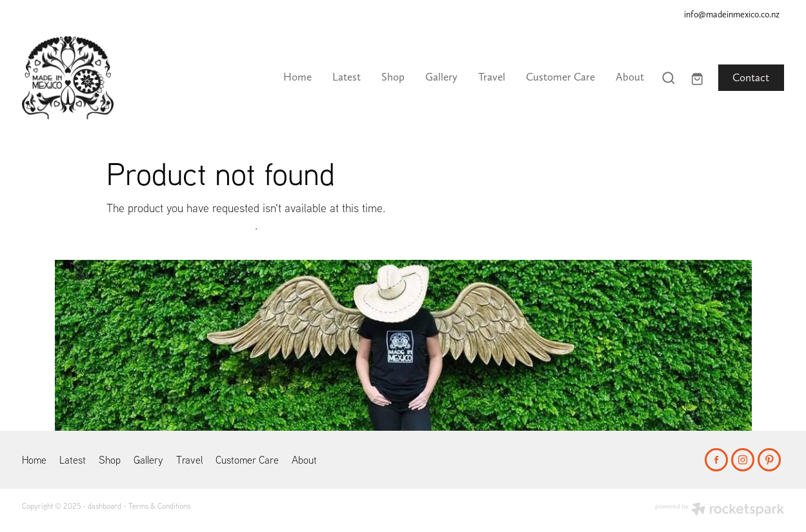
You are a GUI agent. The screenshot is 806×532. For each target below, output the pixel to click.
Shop (393, 77)
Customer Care (560, 77)
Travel (492, 77)
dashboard (105, 506)
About (630, 77)
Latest (347, 77)
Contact (751, 77)
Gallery (441, 77)
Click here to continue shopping (181, 225)
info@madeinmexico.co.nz (732, 14)
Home (297, 77)
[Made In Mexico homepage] (98, 78)
